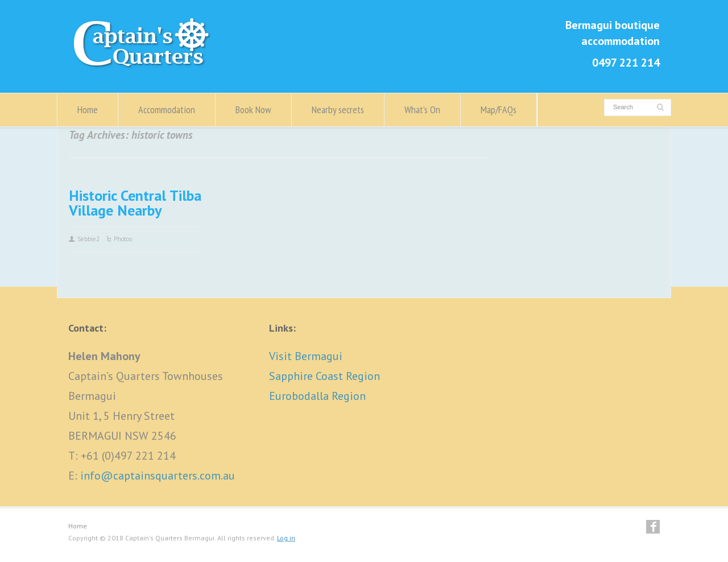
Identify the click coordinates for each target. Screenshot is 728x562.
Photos (123, 239)
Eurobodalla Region (317, 396)
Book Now (253, 109)
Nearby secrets (338, 109)
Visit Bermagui (306, 356)
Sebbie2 (88, 239)
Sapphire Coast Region (324, 376)
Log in (286, 538)
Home (88, 109)
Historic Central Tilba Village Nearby (135, 203)
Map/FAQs (499, 109)
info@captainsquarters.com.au (158, 476)
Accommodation (167, 109)
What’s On (422, 109)
